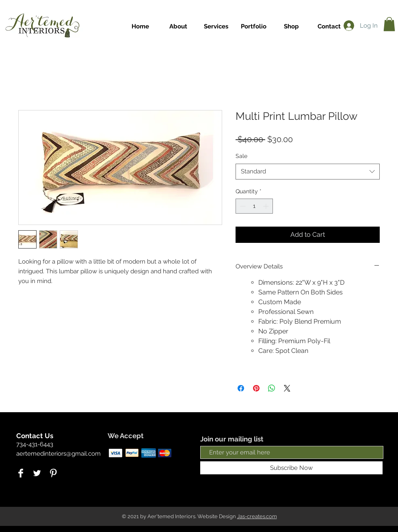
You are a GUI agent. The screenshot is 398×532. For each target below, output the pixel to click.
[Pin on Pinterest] (256, 388)
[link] (389, 24)
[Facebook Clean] (21, 473)
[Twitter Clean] (37, 473)
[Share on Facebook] (241, 388)
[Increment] (267, 206)
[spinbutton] (254, 206)
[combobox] (308, 172)
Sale (241, 156)
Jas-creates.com (257, 516)
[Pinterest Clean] (53, 473)
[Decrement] (242, 206)
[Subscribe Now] (291, 468)
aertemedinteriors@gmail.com (58, 454)
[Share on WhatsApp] (272, 388)
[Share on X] (287, 388)
